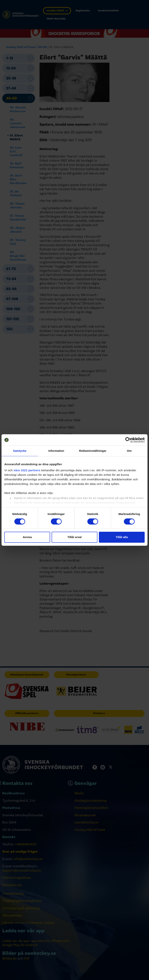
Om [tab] (129, 451)
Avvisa (27, 537)
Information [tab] (56, 451)
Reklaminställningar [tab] (93, 451)
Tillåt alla (122, 537)
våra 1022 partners (27, 470)
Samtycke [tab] (20, 451)
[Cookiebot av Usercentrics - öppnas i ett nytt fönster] (128, 440)
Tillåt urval (75, 537)
